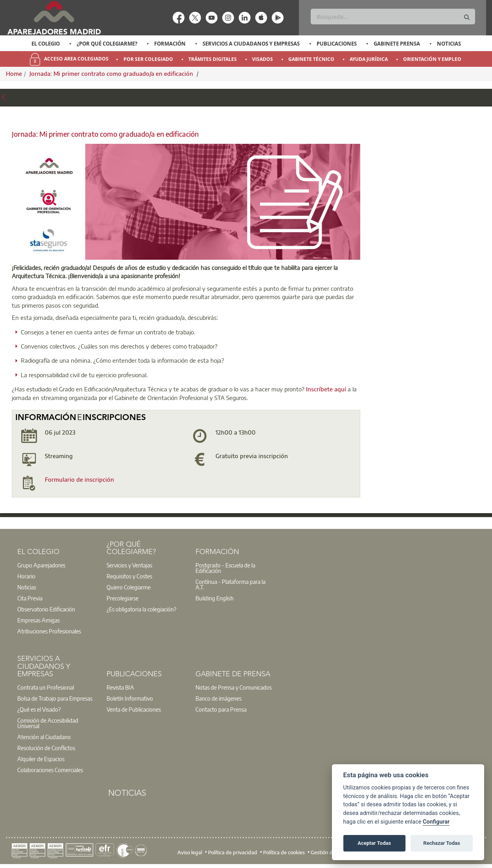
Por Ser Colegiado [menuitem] (148, 59)
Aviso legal (190, 852)
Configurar (436, 822)
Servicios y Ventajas (129, 565)
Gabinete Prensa (397, 44)
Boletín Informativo (130, 698)
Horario (26, 576)
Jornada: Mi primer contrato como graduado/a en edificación (112, 73)
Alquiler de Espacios (41, 759)
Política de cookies (284, 852)
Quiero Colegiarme (129, 587)
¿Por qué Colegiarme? (107, 44)
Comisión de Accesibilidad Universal (48, 723)
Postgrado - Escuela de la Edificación (225, 568)
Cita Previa (30, 598)
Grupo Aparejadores (41, 565)
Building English (215, 598)
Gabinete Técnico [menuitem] (311, 59)
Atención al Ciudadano (44, 737)
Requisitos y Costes (129, 576)
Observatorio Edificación (46, 609)
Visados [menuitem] (263, 59)
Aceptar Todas (374, 843)
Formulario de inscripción (79, 479)
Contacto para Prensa (221, 709)
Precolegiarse (123, 598)
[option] (45, 44)
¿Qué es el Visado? (39, 709)
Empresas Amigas (39, 620)
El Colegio (46, 44)
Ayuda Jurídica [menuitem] (369, 59)
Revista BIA (120, 687)
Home (14, 73)
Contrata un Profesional (46, 687)
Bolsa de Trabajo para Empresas (55, 698)
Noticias (449, 44)
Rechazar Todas (442, 843)
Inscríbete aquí (327, 389)
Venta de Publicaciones (134, 709)
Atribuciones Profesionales (49, 631)
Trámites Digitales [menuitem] (213, 59)
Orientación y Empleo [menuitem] (432, 59)
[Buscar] (393, 17)
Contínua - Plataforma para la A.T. (230, 584)
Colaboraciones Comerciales (50, 770)
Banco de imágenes (218, 698)
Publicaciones (337, 44)
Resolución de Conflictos (46, 748)
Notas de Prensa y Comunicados (234, 687)
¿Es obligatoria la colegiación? (141, 609)
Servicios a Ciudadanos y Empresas (251, 44)
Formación (170, 44)
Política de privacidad (233, 852)
